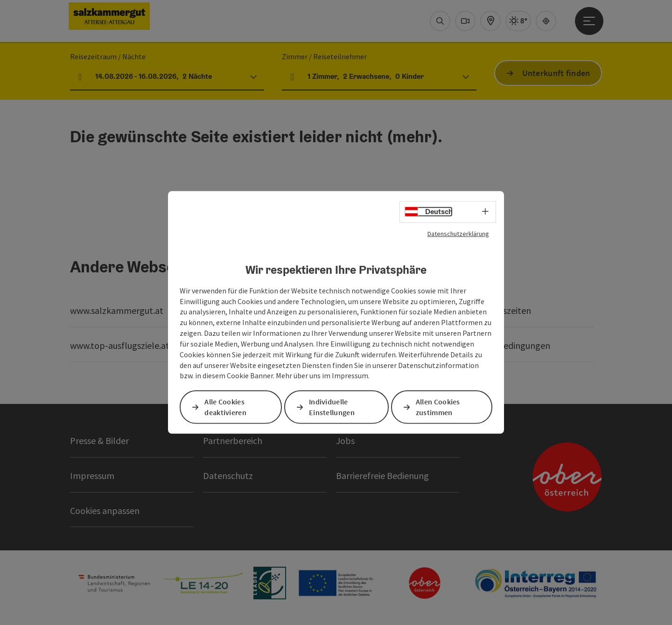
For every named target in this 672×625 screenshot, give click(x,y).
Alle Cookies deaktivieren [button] (225, 407)
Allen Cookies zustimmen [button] (438, 407)
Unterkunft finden (556, 73)
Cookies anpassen (105, 510)
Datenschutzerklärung (458, 234)
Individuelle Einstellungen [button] (332, 407)
